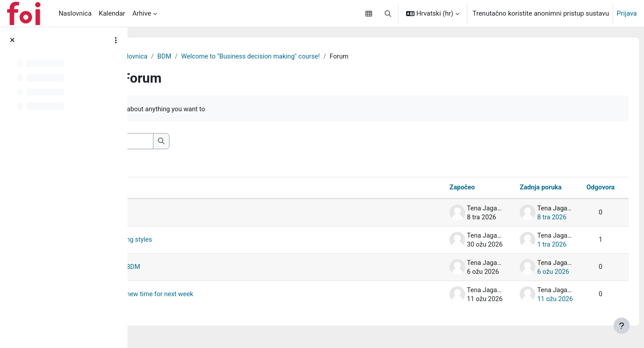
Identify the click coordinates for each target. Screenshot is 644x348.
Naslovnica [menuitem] (75, 13)
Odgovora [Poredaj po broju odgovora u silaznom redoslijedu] (583, 189)
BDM (258, 57)
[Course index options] (116, 40)
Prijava (627, 13)
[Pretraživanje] (208, 142)
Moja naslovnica (218, 57)
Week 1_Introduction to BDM (205, 268)
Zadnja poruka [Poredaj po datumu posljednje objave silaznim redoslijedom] (522, 189)
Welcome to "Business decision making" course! (347, 57)
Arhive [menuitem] (142, 13)
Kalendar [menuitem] (112, 13)
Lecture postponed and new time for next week (233, 295)
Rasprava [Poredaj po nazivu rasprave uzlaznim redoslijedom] (169, 189)
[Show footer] (622, 326)
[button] (388, 13)
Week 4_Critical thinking (198, 214)
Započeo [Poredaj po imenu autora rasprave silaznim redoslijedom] (443, 189)
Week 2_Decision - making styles (211, 241)
